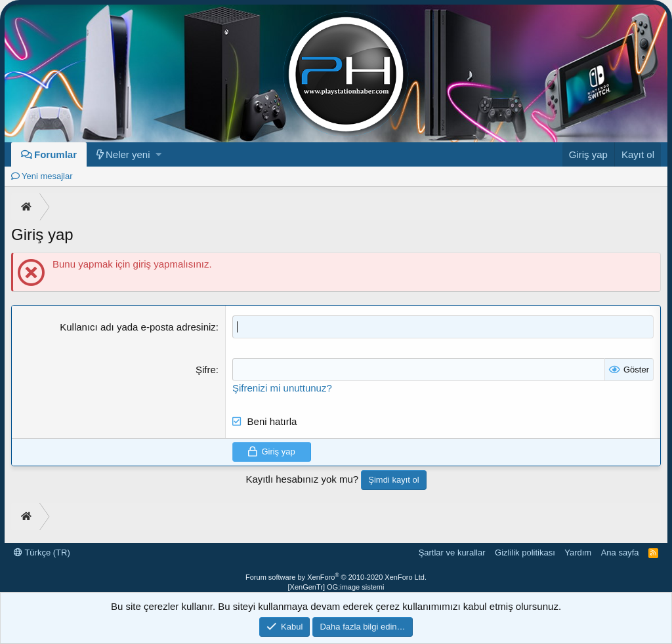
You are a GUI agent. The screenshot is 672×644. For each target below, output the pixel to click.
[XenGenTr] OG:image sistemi (336, 587)
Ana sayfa (620, 553)
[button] (158, 154)
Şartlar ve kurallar (452, 553)
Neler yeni (128, 154)
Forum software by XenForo (336, 577)
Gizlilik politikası (525, 553)
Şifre (206, 370)
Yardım (578, 553)
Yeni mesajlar (47, 176)
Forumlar (55, 154)
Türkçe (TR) (42, 553)
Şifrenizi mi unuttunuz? (282, 388)
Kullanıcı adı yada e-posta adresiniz (138, 327)
